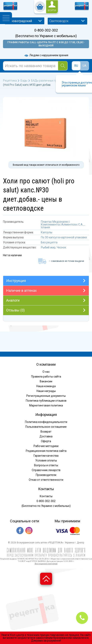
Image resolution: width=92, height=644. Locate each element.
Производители (46, 475)
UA (85, 66)
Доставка (46, 436)
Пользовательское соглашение (46, 427)
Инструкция (16, 281)
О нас (46, 372)
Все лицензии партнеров (46, 564)
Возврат (46, 432)
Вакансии (46, 381)
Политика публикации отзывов (46, 401)
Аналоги (13, 300)
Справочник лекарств (46, 470)
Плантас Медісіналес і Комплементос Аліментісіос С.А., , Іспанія (63, 225)
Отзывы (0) (15, 310)
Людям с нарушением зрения (46, 55)
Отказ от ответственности (46, 480)
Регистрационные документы (46, 396)
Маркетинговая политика (46, 405)
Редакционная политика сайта (46, 451)
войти (52, 10)
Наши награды (46, 391)
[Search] (63, 66)
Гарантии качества (46, 456)
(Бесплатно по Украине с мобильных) (46, 36)
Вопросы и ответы (46, 465)
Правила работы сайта (46, 377)
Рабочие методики (46, 446)
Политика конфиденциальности (46, 422)
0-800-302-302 (46, 30)
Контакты (46, 496)
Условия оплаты (46, 460)
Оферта (46, 441)
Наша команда (46, 386)
